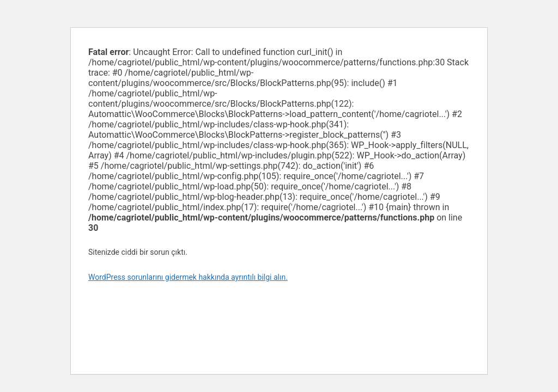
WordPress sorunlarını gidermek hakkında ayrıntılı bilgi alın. (188, 277)
